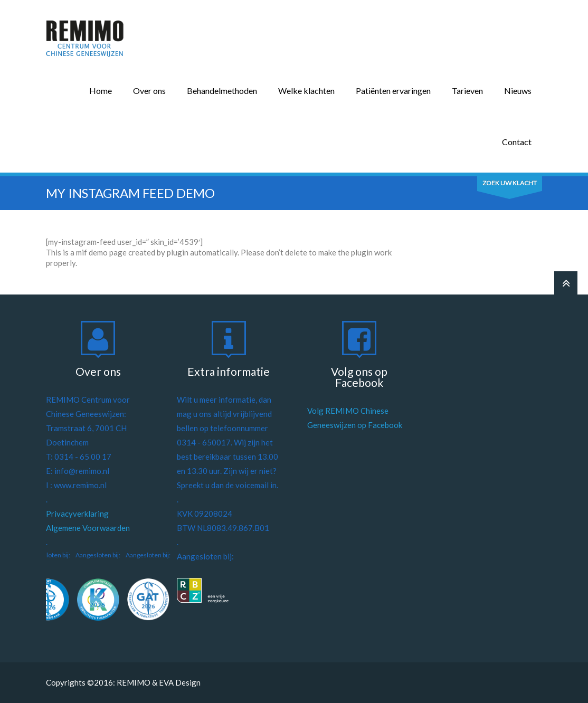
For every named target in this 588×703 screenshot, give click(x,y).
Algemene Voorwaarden (88, 528)
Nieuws (518, 91)
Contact (517, 142)
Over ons (149, 91)
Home (101, 91)
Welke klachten (306, 91)
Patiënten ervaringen (393, 91)
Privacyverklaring (77, 514)
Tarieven (467, 91)
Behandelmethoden (222, 91)
